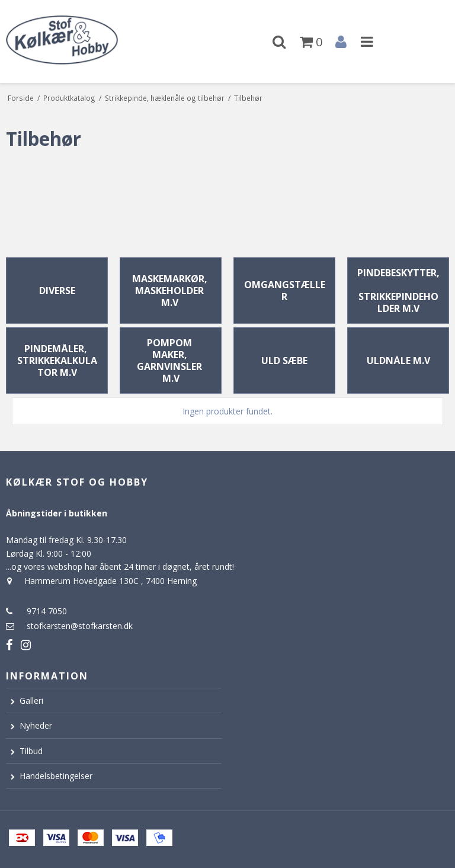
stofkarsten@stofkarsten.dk (80, 626)
